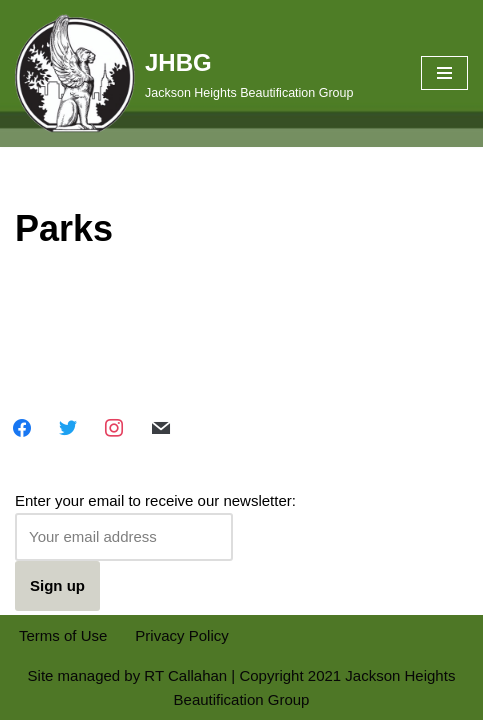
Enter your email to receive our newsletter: (155, 526)
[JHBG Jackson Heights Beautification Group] (184, 73)
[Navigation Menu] (444, 73)
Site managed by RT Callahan (128, 675)
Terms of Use (63, 635)
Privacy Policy (181, 635)
